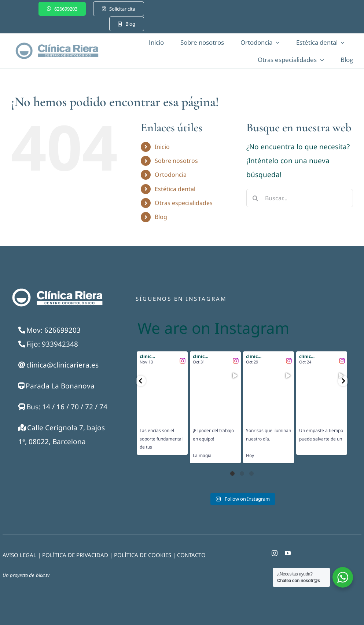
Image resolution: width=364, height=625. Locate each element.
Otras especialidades (184, 203)
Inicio (162, 147)
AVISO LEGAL (19, 555)
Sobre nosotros (176, 161)
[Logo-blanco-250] (57, 290)
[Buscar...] (300, 198)
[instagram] (275, 553)
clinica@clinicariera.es (62, 365)
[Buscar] (255, 198)
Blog (161, 217)
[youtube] (288, 553)
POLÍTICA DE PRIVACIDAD (75, 555)
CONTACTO (191, 555)
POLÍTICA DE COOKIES (143, 555)
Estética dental (175, 189)
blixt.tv (43, 575)
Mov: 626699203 (54, 330)
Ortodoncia (171, 175)
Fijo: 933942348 (52, 344)
